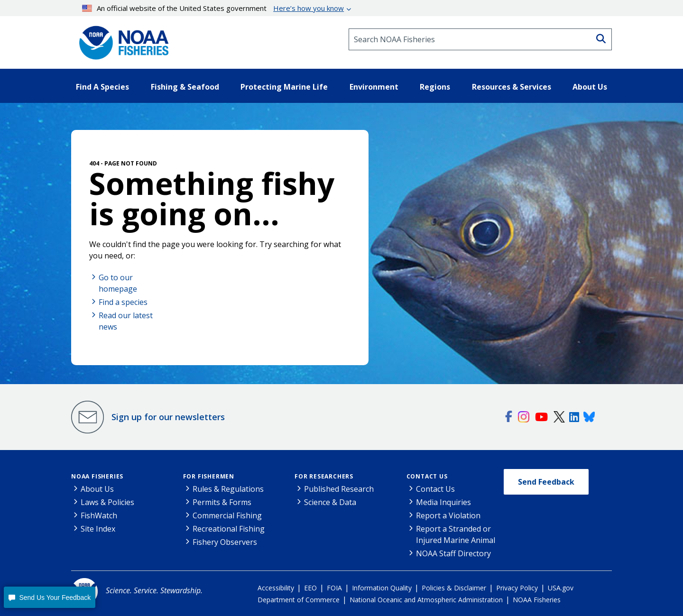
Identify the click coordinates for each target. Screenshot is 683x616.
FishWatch (99, 515)
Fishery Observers (225, 542)
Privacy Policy (517, 588)
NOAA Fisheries (97, 476)
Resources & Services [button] (512, 87)
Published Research (339, 489)
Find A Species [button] (102, 87)
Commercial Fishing (227, 515)
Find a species (123, 302)
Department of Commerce (299, 600)
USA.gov (561, 588)
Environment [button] (374, 87)
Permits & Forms (222, 502)
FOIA (334, 588)
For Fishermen (209, 476)
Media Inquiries (443, 502)
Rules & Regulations (228, 489)
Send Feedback (546, 482)
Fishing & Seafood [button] (185, 87)
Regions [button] (435, 87)
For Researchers (324, 476)
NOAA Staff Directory (453, 553)
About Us (97, 489)
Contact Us (427, 476)
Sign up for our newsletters (168, 417)
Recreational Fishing (229, 529)
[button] (50, 597)
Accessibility (276, 588)
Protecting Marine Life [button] (284, 87)
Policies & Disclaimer (454, 588)
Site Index (98, 529)
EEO (310, 588)
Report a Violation (448, 515)
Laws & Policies (107, 502)
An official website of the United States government (213, 8)
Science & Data (330, 502)
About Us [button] (590, 87)
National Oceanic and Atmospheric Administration (426, 600)
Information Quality (382, 588)
